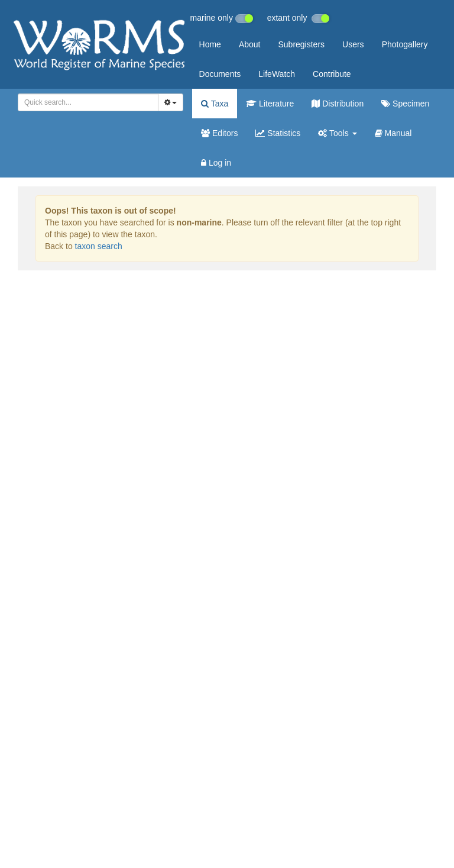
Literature (270, 104)
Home (210, 44)
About (250, 44)
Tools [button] (337, 133)
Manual (393, 133)
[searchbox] (85, 102)
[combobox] (88, 102)
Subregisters (301, 44)
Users (353, 44)
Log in (216, 163)
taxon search (99, 246)
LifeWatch (277, 74)
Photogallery (405, 44)
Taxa (215, 104)
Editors (219, 133)
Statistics (278, 133)
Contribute (332, 74)
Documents (220, 74)
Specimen (405, 104)
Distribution (338, 104)
